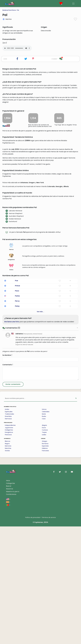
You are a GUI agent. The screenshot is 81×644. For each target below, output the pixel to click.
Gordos (7, 568)
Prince (17, 403)
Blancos (8, 559)
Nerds (44, 532)
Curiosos (45, 548)
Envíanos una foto (12, 439)
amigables (11, 374)
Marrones (8, 563)
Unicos (44, 527)
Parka (17, 413)
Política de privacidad (33, 635)
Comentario (8, 482)
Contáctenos (11, 612)
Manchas (8, 566)
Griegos (45, 559)
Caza (44, 536)
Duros (44, 545)
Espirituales (9, 529)
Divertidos (8, 534)
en (8, 617)
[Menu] (73, 4)
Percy (17, 419)
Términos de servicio (49, 635)
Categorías (10, 601)
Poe (17, 398)
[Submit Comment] (13, 502)
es (8, 620)
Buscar (9, 604)
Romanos (45, 561)
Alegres (44, 543)
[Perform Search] (76, 516)
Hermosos (8, 536)
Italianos (45, 566)
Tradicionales (9, 532)
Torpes (44, 550)
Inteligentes (9, 548)
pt (8, 622)
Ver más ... (40, 429)
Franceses (45, 568)
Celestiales (46, 529)
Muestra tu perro (13, 609)
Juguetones (9, 545)
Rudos (44, 534)
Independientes (10, 543)
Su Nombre (7, 473)
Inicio (8, 598)
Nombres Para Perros (9, 10)
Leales (44, 552)
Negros (7, 561)
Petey (17, 424)
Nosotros (10, 606)
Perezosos (8, 552)
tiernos (11, 364)
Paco (17, 408)
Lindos (7, 527)
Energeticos (9, 550)
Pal (18, 10)
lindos (11, 384)
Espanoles (45, 563)
